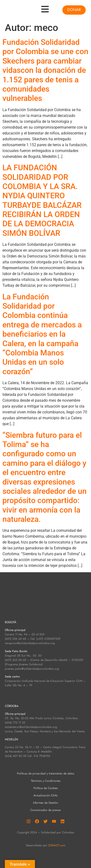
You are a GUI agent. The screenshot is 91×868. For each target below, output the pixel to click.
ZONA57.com (57, 845)
